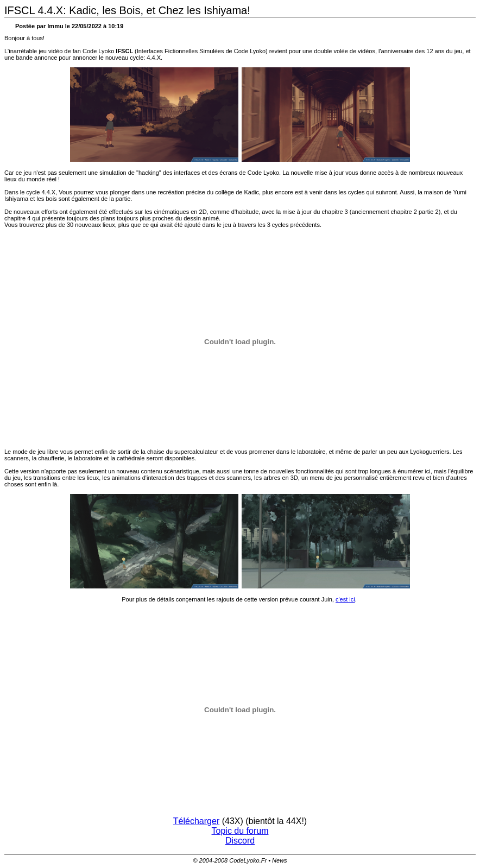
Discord (240, 841)
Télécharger (196, 821)
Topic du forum (240, 831)
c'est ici (345, 599)
